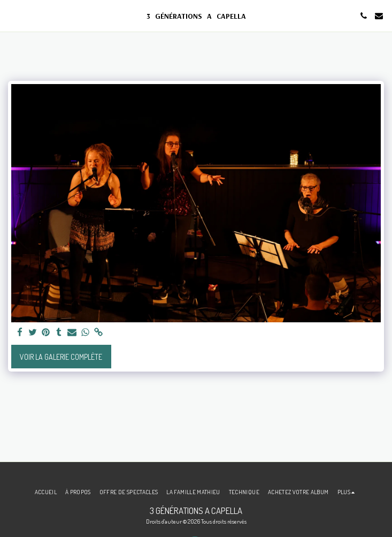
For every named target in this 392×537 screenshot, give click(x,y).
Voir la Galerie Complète (61, 357)
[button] (12, 16)
